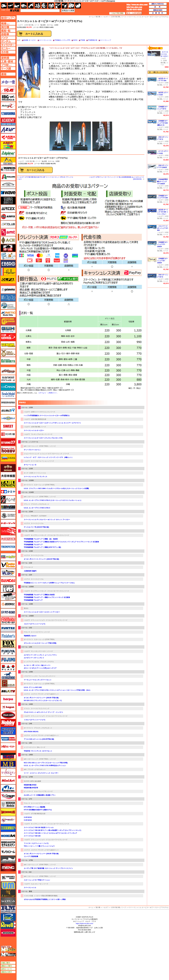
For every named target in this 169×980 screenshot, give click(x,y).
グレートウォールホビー (8, 329)
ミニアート (8, 780)
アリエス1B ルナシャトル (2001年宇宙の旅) (39, 739)
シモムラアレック (8, 418)
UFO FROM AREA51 (31, 732)
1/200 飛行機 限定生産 (39, 419)
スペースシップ (106, 40)
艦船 (17, 6)
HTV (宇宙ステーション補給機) (35, 807)
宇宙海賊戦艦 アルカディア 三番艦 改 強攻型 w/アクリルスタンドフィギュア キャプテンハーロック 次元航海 (61, 542)
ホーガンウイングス (8, 707)
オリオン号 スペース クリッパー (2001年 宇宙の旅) (41, 559)
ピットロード (28, 791)
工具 (58, 6)
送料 (158, 7)
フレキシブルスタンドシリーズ (42, 434)
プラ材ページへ (8, 65)
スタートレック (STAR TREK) (44, 485)
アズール (8, 129)
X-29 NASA (28, 817)
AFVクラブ (8, 224)
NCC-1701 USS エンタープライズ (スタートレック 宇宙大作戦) (46, 763)
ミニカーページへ (8, 48)
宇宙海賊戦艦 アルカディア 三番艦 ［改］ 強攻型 (41, 539)
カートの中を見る (134, 13)
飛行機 (98, 907)
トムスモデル (8, 531)
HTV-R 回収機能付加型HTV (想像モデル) (38, 810)
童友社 (26, 608)
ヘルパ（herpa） (8, 699)
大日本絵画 (8, 476)
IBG (8, 98)
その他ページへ (8, 52)
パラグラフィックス (31, 676)
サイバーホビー (8, 371)
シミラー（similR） (8, 410)
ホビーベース (8, 731)
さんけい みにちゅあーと (8, 379)
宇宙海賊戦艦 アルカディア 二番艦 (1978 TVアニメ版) (42, 547)
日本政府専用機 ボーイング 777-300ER (162, 182)
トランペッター (8, 547)
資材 (65, 6)
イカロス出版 (28, 896)
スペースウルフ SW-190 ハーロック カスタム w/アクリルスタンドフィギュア (50, 833)
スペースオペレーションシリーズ (42, 461)
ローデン (8, 933)
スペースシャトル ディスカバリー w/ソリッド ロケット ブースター (47, 520)
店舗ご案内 (8, 963)
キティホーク (8, 306)
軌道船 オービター (30, 40)
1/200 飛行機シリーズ (32, 25)
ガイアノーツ (8, 290)
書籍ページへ (8, 74)
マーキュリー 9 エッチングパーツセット (38, 680)
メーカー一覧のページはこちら (8, 82)
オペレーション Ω (30, 465)
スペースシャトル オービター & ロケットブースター (42, 612)
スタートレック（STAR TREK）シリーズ (41, 446)
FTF (8, 248)
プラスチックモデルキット (40, 504)
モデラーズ (8, 828)
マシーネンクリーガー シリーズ (42, 651)
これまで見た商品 (117, 13)
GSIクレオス (8, 387)
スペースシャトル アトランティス (36, 477)
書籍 (78, 6)
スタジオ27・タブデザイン (8, 442)
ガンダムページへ (8, 41)
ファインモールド (8, 620)
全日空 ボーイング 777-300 (163, 80)
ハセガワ (21, 161)
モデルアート (8, 836)
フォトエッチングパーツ (47, 676)
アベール (8, 145)
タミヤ (26, 473)
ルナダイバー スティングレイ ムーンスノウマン (40, 655)
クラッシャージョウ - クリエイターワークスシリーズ (49, 620)
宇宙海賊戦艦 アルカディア (33, 545)
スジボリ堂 (8, 434)
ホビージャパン (8, 723)
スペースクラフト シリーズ (40, 632)
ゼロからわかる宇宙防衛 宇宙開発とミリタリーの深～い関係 (45, 899)
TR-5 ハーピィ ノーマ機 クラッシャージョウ (39, 846)
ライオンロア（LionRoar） (8, 893)
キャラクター (38, 6)
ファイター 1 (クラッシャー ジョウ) (36, 843)
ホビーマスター (8, 747)
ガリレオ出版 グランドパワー (8, 321)
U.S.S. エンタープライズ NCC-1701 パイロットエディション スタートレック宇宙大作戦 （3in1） (58, 690)
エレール (8, 272)
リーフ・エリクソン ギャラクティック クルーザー (41, 773)
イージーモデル (8, 161)
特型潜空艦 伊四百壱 (31, 788)
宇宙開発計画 (93, 40)
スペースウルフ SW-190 (32, 836)
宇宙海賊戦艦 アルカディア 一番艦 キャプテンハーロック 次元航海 (47, 597)
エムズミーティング (8, 954)
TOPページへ (8, 18)
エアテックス (8, 208)
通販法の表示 (8, 972)
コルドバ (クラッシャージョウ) (35, 624)
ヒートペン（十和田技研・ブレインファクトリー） (8, 596)
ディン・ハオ (8, 500)
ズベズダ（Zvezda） (8, 458)
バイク (31, 6)
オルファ (8, 280)
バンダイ (8, 581)
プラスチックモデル (47, 662)
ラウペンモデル (8, 909)
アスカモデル (8, 137)
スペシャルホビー (8, 450)
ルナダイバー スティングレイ (34, 658)
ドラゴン (27, 516)
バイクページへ (8, 38)
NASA (75, 40)
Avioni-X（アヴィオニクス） (8, 106)
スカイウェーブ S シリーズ (43, 791)
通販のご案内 (8, 966)
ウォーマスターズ (8, 201)
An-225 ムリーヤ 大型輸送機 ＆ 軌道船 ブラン (40, 795)
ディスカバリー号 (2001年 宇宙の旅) (36, 527)
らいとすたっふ (8, 901)
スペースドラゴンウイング (40, 709)
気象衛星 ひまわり (30, 636)
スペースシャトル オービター (34, 430)
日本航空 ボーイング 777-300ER (163, 244)
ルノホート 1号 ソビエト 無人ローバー (37, 665)
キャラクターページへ (8, 45)
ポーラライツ (28, 485)
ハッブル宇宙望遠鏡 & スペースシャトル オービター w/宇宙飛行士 (47, 416)
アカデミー (8, 122)
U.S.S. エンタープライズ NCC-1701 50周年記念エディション (45, 766)
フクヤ (8, 652)
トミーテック (8, 523)
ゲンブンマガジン (8, 345)
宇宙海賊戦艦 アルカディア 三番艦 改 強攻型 (39, 595)
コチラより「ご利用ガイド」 (48, 393)
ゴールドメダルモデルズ (8, 353)
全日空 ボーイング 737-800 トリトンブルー (163, 212)
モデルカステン (8, 844)
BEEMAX (8, 604)
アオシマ (27, 632)
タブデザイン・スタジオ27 (8, 484)
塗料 (51, 6)
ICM (8, 90)
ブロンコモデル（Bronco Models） (8, 676)
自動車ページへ (8, 34)
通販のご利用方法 (158, 4)
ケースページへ (8, 68)
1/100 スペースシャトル (38, 473)
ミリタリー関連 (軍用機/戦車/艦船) (46, 896)
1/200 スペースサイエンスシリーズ (43, 412)
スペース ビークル (37, 523)
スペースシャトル (45, 40)
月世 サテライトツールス (8, 337)
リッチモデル (8, 917)
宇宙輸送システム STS (62, 40)
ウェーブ (8, 193)
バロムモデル (8, 573)
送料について (8, 969)
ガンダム (44, 6)
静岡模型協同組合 (8, 403)
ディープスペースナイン (32, 450)
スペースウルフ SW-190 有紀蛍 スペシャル (39, 828)
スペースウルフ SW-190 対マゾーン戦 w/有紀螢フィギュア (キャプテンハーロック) (52, 830)
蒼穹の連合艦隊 (36, 781)
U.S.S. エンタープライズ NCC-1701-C (37, 508)
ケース (71, 6)
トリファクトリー (30, 747)
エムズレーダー (8, 949)
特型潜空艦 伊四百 (30, 785)
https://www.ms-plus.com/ (84, 924)
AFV (8, 23)
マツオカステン (8, 773)
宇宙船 (83, 40)
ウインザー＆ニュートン (8, 185)
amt (25, 446)
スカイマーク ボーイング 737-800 (163, 228)
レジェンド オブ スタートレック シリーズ (54, 454)
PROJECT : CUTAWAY (39, 516)
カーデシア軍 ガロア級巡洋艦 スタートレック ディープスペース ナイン (48, 868)
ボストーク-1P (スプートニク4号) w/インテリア (40, 668)
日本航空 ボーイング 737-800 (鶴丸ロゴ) (163, 123)
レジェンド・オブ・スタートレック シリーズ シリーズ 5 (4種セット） (49, 457)
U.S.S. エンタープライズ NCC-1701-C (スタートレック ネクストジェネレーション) (52, 500)
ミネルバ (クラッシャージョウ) (35, 720)
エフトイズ (8, 256)
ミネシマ (8, 788)
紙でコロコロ (8, 298)
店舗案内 (158, 13)
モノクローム (8, 852)
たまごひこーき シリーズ (39, 884)
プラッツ (27, 504)
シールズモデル (8, 395)
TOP (10, 10)
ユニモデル (8, 877)
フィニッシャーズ (8, 636)
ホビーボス (8, 739)
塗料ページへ (8, 58)
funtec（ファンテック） (8, 628)
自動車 (24, 6)
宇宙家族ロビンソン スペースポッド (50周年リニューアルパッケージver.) (49, 583)
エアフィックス (8, 216)
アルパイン (8, 153)
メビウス (27, 523)
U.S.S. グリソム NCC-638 (33, 687)
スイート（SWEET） (8, 426)
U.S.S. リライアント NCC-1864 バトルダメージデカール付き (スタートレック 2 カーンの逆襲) (56, 488)
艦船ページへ (8, 31)
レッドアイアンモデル (32, 662)
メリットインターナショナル (8, 820)
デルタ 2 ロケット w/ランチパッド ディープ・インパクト (44, 712)
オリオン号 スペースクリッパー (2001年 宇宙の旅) (41, 698)
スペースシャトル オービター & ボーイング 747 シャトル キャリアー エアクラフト (52, 423)
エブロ (8, 264)
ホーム (91, 907)
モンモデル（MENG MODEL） (8, 867)
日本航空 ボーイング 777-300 (163, 197)
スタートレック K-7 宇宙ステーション (37, 880)
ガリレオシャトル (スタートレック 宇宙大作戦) (40, 643)
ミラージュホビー (8, 796)
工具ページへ (8, 61)
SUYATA (27, 781)
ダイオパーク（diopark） (8, 468)
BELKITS (8, 691)
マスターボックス (8, 765)
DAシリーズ (41, 747)
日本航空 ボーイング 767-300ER (163, 261)
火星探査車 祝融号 (30, 571)
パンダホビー (8, 589)
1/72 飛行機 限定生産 (38, 814)
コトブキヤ (8, 361)
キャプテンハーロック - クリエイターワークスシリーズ (50, 535)
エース (8, 240)
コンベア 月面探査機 (31, 856)
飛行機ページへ (8, 27)
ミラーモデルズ (8, 804)
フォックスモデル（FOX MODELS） (8, 644)
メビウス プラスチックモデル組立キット (45, 694)
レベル (8, 925)
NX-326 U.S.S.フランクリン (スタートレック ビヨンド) (43, 701)
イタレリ (8, 177)
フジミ (8, 660)
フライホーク (28, 567)
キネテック (8, 313)
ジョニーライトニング (32, 454)
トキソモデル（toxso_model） (8, 515)
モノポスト (8, 860)
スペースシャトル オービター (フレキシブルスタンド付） (44, 438)
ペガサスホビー (8, 683)
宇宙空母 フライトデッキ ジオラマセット (38, 751)
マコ (8, 757)
